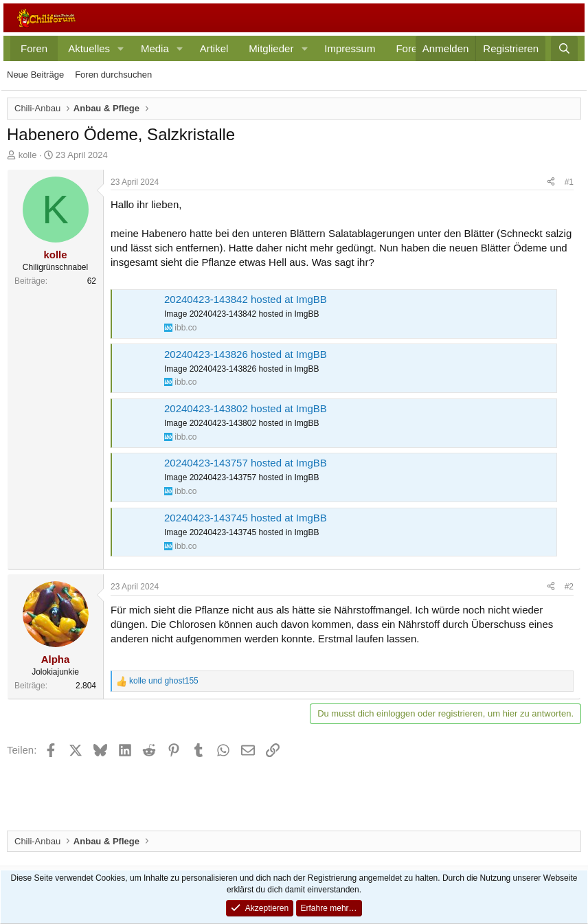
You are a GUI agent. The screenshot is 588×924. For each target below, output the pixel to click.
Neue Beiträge (35, 75)
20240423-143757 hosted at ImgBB (246, 463)
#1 (569, 182)
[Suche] (564, 48)
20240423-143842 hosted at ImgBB (246, 299)
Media (155, 48)
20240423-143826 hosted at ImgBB (246, 354)
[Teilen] (551, 182)
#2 (569, 587)
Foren (34, 48)
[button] (121, 48)
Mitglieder (271, 48)
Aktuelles (89, 48)
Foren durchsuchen (113, 75)
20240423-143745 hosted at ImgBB (246, 518)
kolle (28, 155)
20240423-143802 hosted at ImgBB (246, 408)
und (164, 681)
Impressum (350, 48)
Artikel (214, 48)
